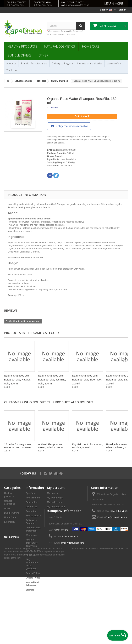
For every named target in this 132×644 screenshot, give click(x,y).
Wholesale (12, 70)
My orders (52, 493)
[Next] (124, 361)
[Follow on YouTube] (56, 473)
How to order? (33, 516)
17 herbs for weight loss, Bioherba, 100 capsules (18, 446)
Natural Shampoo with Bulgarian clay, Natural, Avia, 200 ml (17, 380)
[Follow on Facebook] (40, 473)
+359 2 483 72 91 (119, 511)
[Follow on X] (51, 473)
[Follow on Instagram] (45, 473)
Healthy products (22, 46)
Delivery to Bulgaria (62, 63)
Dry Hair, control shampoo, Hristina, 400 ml (87, 446)
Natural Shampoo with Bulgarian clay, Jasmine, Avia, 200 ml (52, 380)
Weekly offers (114, 63)
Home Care (91, 46)
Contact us (31, 511)
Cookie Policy (33, 578)
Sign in (122, 10)
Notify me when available (69, 126)
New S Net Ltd (121, 616)
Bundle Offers (20, 55)
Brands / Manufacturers (34, 63)
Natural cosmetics (60, 46)
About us (11, 63)
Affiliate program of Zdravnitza (32, 543)
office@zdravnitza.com (115, 517)
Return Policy (33, 573)
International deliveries (90, 63)
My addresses (54, 502)
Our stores (31, 507)
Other (43, 55)
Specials (30, 493)
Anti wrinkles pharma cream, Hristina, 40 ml (51, 446)
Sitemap (30, 590)
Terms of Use (33, 550)
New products (33, 498)
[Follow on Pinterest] (61, 473)
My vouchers (54, 511)
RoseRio (55, 107)
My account (56, 488)
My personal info (56, 507)
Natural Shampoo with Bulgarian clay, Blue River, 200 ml (87, 380)
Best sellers (32, 502)
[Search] (81, 26)
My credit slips (55, 498)
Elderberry (10, 522)
